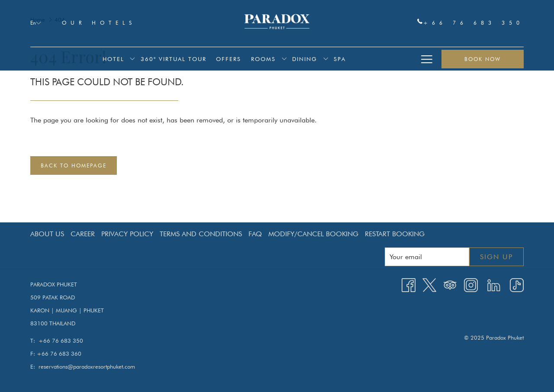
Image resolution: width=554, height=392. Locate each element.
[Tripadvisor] (450, 284)
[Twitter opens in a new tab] (429, 284)
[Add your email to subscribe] (427, 257)
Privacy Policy (127, 234)
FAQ (255, 234)
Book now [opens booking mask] (483, 59)
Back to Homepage (74, 165)
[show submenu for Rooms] (284, 59)
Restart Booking (395, 234)
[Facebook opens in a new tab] (409, 284)
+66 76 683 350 (470, 22)
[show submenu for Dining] (326, 59)
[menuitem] (113, 59)
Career (83, 234)
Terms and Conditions (201, 234)
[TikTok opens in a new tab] (517, 284)
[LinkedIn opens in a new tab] (494, 284)
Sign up (496, 257)
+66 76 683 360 (59, 353)
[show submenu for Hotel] (132, 59)
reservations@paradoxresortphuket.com (87, 366)
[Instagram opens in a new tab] (471, 284)
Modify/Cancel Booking (313, 234)
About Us (47, 234)
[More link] (427, 59)
